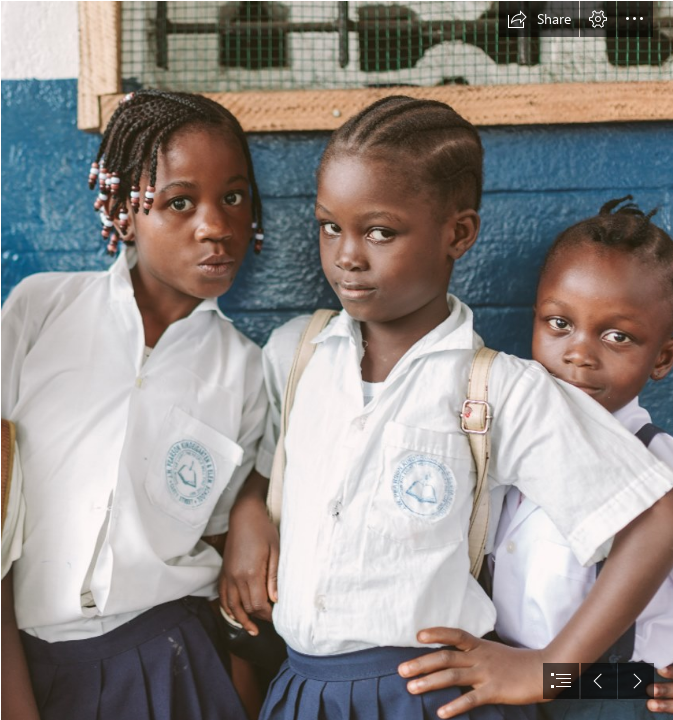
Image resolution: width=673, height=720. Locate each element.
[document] (336, 360)
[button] (539, 19)
